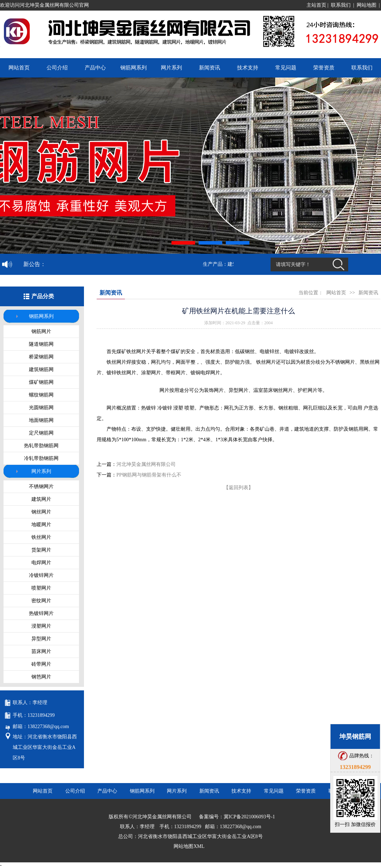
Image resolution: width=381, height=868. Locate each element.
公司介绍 (57, 68)
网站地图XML (189, 846)
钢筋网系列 (134, 68)
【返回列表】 (238, 488)
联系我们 (341, 5)
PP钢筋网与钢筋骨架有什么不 (149, 475)
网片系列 (171, 68)
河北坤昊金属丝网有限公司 (146, 464)
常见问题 (286, 68)
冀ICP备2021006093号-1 (249, 817)
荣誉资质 (324, 68)
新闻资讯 (210, 68)
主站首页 (316, 5)
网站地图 (367, 5)
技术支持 (248, 68)
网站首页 (19, 68)
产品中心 (95, 68)
